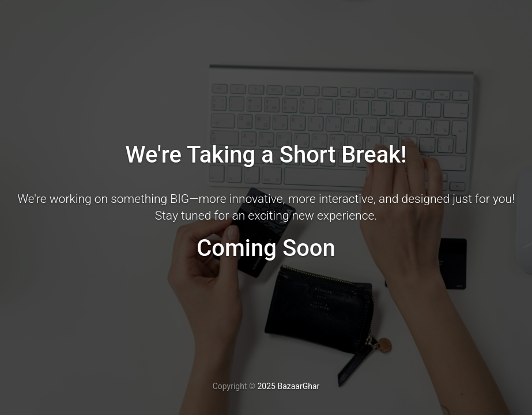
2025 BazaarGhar (288, 386)
